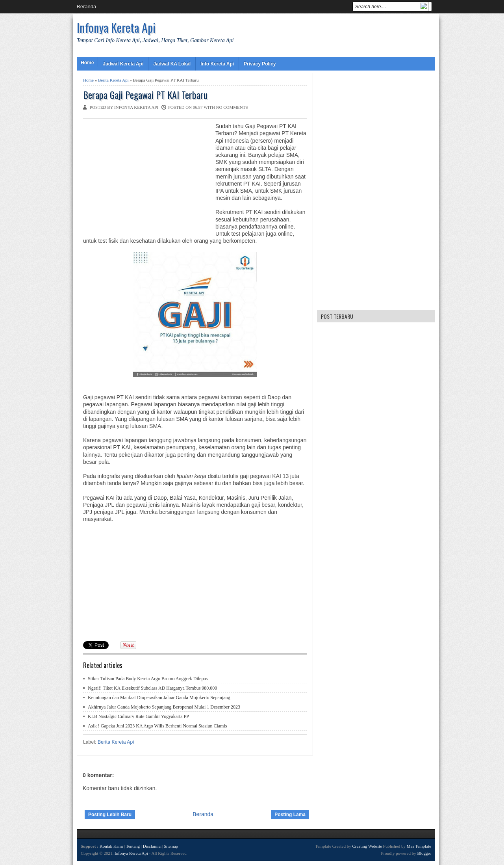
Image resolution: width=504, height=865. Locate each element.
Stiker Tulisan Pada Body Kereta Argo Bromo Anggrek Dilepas (148, 679)
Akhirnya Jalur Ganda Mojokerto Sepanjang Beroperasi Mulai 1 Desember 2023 (164, 707)
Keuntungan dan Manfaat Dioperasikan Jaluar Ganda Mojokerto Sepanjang (159, 698)
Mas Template (419, 846)
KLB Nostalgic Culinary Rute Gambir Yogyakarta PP (138, 716)
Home (87, 63)
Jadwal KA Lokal (172, 64)
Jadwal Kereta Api (123, 64)
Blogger (424, 853)
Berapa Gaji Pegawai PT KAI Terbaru (145, 95)
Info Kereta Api (217, 64)
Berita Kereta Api (113, 80)
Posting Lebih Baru (110, 815)
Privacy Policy (260, 64)
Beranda (86, 7)
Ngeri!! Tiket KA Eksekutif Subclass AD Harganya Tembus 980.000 (152, 688)
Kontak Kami (111, 846)
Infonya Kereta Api (116, 27)
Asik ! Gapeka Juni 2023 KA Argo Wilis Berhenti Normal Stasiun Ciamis (157, 726)
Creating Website (367, 846)
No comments (232, 107)
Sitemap (171, 846)
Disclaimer (152, 846)
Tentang (133, 846)
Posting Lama (290, 815)
